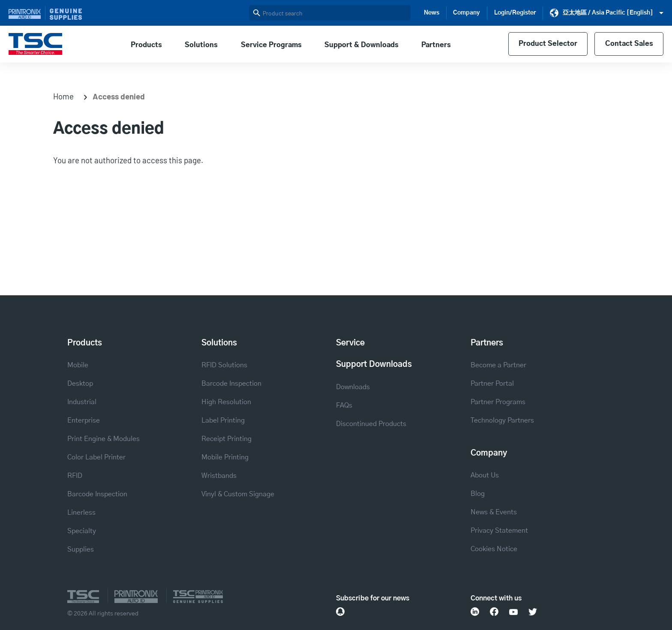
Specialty (82, 531)
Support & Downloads (361, 45)
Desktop (80, 384)
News (432, 13)
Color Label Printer (96, 457)
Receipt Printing (226, 439)
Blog (478, 494)
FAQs (344, 405)
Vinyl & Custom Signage (238, 494)
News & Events (494, 512)
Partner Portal (492, 384)
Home (63, 96)
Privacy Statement (499, 531)
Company (466, 13)
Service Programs (271, 45)
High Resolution (226, 402)
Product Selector (548, 44)
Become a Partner (498, 365)
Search (257, 13)
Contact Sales (629, 44)
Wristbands (219, 476)
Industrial (82, 402)
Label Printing (223, 420)
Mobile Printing (225, 457)
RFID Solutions (224, 365)
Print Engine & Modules (103, 439)
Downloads (353, 387)
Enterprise (84, 420)
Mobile (78, 365)
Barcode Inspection (97, 494)
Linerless (81, 513)
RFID (75, 476)
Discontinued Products (371, 424)
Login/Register (515, 13)
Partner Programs (498, 402)
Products (146, 45)
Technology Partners (502, 420)
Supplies (81, 549)
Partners (436, 45)
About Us (485, 475)
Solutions (201, 45)
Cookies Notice (494, 549)
